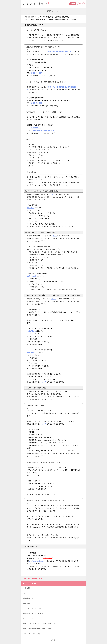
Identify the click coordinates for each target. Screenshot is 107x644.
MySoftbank (31, 331)
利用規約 (26, 603)
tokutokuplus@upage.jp (38, 561)
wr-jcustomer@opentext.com (43, 130)
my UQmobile (32, 276)
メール (54, 194)
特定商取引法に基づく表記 (33, 613)
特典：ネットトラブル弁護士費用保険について (41, 624)
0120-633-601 (36, 128)
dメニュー (30, 208)
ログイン (81, 4)
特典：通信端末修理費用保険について (61, 52)
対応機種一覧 (28, 598)
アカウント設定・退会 (31, 634)
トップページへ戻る (34, 579)
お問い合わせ (28, 618)
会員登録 (73, 4)
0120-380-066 (37, 103)
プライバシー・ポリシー (32, 608)
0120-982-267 (37, 73)
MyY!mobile (31, 352)
